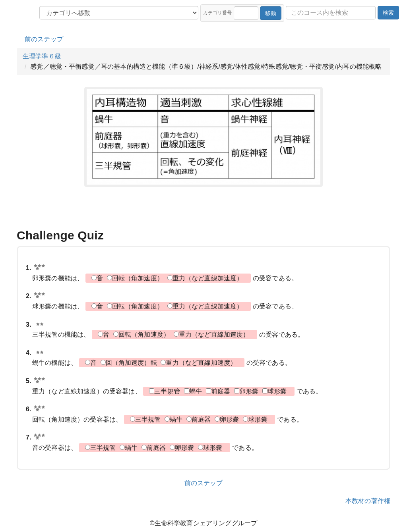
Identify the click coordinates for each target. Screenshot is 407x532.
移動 (271, 13)
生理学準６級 (42, 56)
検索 (388, 13)
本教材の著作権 (368, 501)
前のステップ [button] (44, 39)
